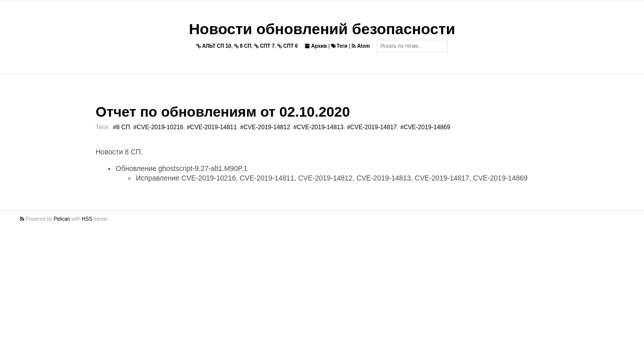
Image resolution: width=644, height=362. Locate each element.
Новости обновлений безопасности (322, 29)
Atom (361, 46)
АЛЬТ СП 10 (214, 46)
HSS (87, 219)
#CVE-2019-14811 (212, 127)
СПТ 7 (264, 46)
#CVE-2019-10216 (158, 127)
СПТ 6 (288, 46)
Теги (339, 46)
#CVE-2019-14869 (425, 127)
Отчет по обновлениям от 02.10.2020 (223, 112)
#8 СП (121, 127)
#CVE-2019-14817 (372, 127)
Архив (316, 46)
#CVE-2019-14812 (265, 127)
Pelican (62, 219)
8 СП (243, 46)
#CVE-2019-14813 (318, 127)
